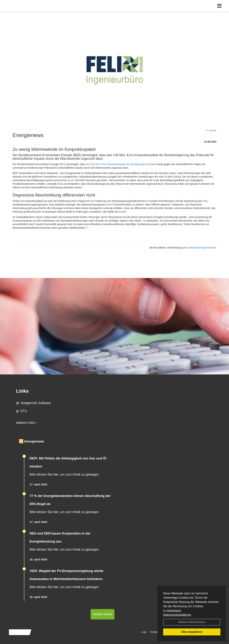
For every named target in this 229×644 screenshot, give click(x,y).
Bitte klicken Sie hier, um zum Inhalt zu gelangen (64, 474)
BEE (63, 164)
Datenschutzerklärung (177, 615)
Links (22, 391)
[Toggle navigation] (219, 10)
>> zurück (211, 130)
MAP (110, 205)
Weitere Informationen (192, 622)
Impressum (174, 611)
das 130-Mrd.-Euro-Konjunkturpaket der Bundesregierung (118, 164)
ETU (22, 411)
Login (144, 632)
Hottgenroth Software (34, 403)
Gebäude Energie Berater (202, 248)
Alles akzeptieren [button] (192, 632)
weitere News (103, 614)
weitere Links (27, 423)
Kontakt (154, 632)
